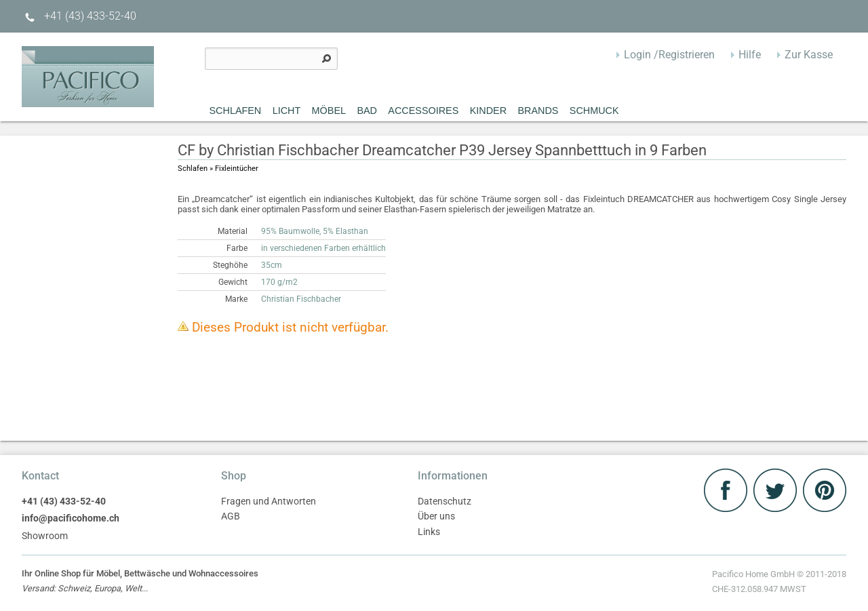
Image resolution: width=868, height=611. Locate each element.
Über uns (436, 516)
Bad (367, 111)
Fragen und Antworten (269, 501)
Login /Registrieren (669, 55)
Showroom (45, 536)
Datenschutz (445, 501)
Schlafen (236, 111)
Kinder (488, 111)
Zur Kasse (809, 55)
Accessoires (423, 111)
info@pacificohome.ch (71, 518)
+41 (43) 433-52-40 (79, 16)
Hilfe (750, 55)
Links (429, 532)
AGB (231, 516)
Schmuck (594, 111)
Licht (287, 111)
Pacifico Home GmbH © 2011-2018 (779, 583)
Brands (538, 111)
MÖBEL (329, 111)
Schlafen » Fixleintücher (218, 169)
